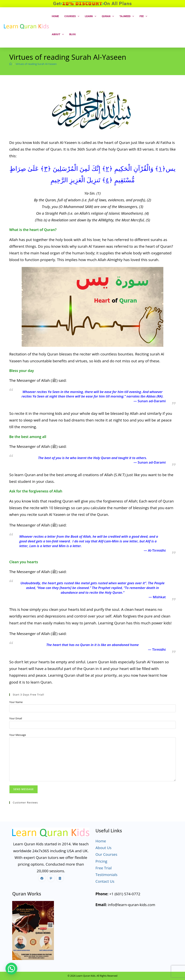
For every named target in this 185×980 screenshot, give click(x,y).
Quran (108, 16)
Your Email (16, 718)
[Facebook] (42, 878)
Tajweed (127, 16)
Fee (143, 16)
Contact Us (105, 881)
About (58, 34)
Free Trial (104, 868)
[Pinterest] (51, 878)
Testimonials (106, 875)
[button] (11, 969)
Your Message (18, 735)
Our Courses (106, 854)
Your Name (16, 702)
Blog (73, 34)
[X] (60, 878)
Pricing (101, 861)
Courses (72, 16)
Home (55, 16)
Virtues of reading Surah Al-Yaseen (36, 64)
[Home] (11, 64)
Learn (91, 16)
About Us (103, 848)
